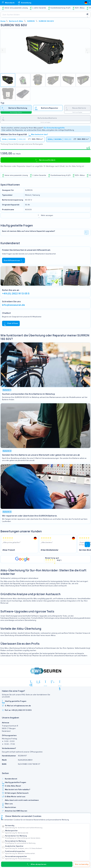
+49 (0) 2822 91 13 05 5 (16, 293)
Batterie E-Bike (16, 21)
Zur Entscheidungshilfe (54, 128)
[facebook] (38, 682)
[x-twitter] (53, 682)
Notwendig (47, 826)
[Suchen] (43, 15)
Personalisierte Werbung (47, 842)
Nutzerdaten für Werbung (47, 837)
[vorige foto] (3, 51)
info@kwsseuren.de (13, 305)
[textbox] (86, 3)
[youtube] (60, 682)
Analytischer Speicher (47, 847)
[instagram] (45, 682)
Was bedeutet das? (38, 134)
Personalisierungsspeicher (47, 857)
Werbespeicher (47, 832)
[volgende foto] (88, 51)
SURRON (31, 21)
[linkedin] (31, 682)
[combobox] (86, 3)
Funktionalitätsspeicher (47, 852)
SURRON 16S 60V (46, 21)
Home (3, 21)
